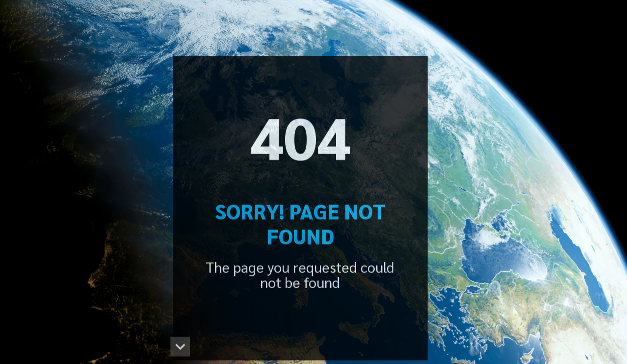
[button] (180, 348)
